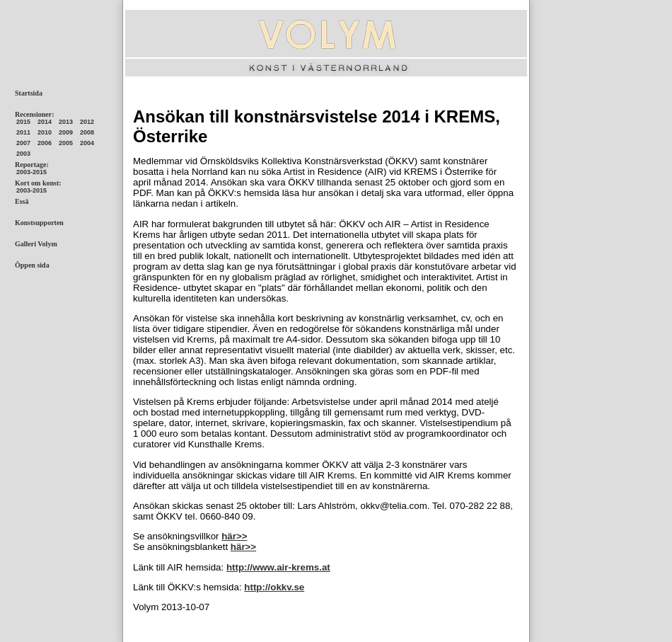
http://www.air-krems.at (278, 567)
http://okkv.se (274, 587)
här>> (234, 536)
